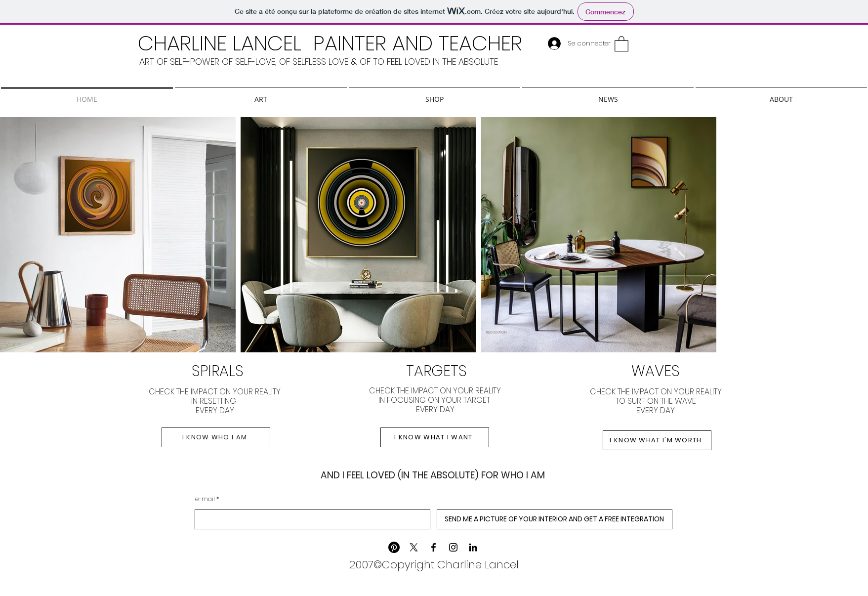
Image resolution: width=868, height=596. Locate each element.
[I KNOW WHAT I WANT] (435, 437)
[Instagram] (453, 547)
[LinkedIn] (473, 547)
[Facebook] (434, 547)
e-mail (205, 499)
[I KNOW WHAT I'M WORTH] (657, 440)
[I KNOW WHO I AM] (216, 437)
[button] (621, 43)
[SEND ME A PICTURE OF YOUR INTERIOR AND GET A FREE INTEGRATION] (555, 519)
